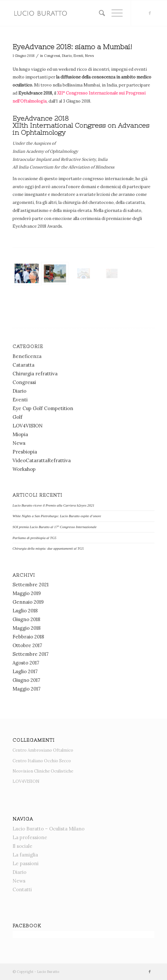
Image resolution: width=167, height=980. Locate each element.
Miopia (20, 434)
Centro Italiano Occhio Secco (42, 761)
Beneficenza (27, 356)
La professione (30, 837)
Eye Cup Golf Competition (43, 408)
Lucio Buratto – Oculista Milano (48, 829)
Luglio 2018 (25, 611)
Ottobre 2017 (27, 645)
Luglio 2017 (25, 671)
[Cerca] (99, 13)
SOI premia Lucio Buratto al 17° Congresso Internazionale (55, 527)
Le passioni (26, 863)
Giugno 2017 (26, 680)
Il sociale (22, 846)
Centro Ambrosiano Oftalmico (43, 750)
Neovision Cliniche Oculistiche (43, 771)
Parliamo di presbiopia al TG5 (34, 538)
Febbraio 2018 (28, 637)
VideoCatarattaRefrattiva (42, 460)
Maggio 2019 (27, 593)
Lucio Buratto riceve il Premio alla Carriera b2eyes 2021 (53, 505)
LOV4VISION (28, 426)
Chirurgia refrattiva (35, 374)
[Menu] (114, 13)
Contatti (22, 889)
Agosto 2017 (26, 663)
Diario (67, 56)
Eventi (78, 56)
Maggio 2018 (26, 628)
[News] (69, 13)
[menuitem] (99, 13)
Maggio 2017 (26, 689)
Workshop (24, 469)
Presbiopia (25, 452)
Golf (18, 417)
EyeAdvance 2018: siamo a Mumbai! (72, 47)
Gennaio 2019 (28, 602)
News (89, 56)
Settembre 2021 (31, 585)
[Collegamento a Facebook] (150, 13)
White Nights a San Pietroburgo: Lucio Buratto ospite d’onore (57, 516)
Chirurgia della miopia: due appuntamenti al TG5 (48, 548)
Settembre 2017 (31, 654)
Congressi (52, 56)
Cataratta (23, 365)
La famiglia (25, 855)
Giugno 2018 (26, 619)
